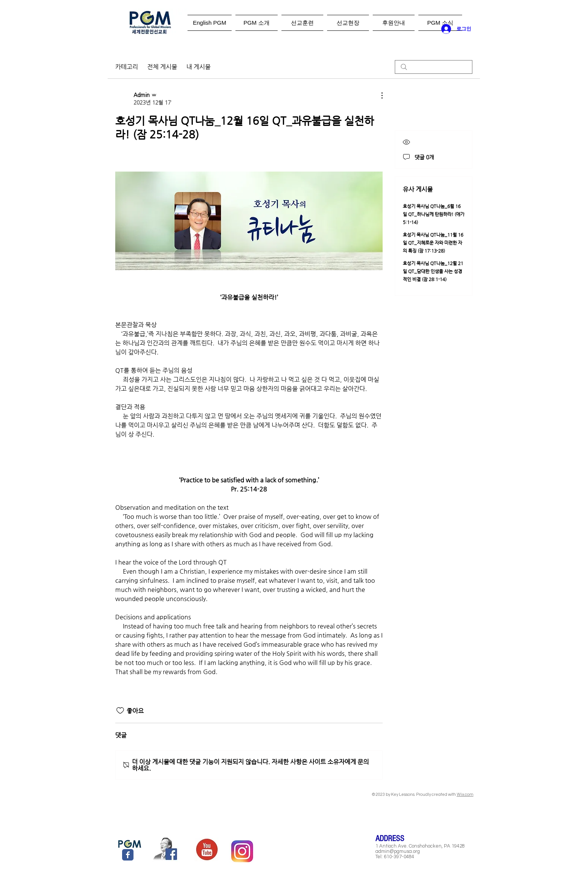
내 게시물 (199, 67)
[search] (434, 67)
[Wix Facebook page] (128, 855)
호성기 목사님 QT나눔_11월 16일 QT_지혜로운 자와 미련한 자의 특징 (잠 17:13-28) (433, 243)
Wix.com (465, 795)
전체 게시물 (162, 67)
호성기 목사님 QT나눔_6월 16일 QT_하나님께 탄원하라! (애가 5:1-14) (434, 214)
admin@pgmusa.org (398, 851)
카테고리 (127, 67)
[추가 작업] (378, 95)
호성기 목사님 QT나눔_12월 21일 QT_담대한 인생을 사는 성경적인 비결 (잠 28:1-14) (433, 271)
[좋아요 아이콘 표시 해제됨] (120, 711)
